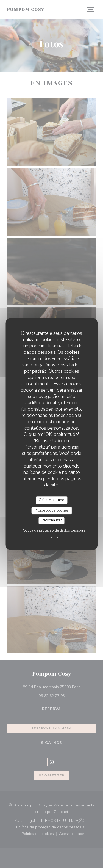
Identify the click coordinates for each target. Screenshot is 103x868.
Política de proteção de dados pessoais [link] (54, 530)
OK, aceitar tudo (51, 500)
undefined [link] (52, 537)
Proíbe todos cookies (51, 510)
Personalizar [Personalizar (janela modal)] (52, 520)
